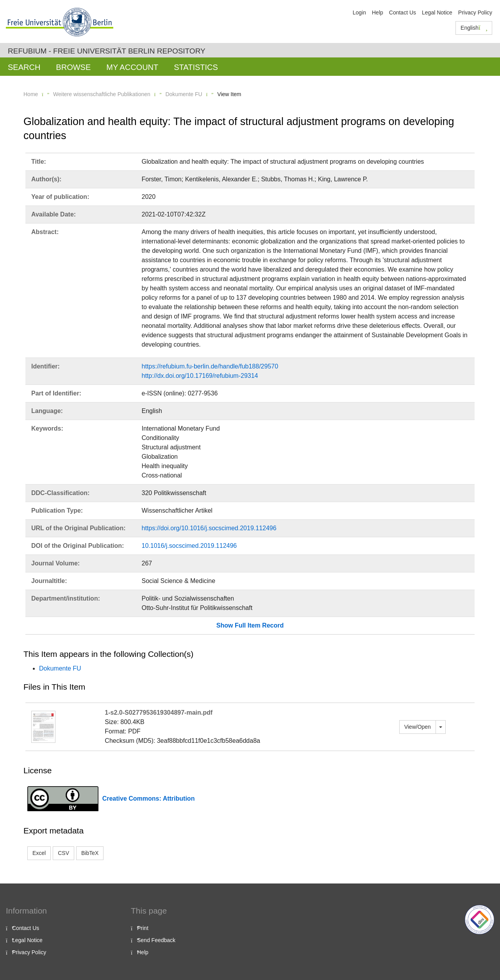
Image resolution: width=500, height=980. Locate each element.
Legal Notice (437, 13)
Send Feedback (156, 940)
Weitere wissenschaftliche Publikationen (102, 94)
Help (378, 13)
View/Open (418, 727)
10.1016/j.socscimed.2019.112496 (189, 546)
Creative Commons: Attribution (149, 798)
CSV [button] (63, 853)
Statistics (196, 67)
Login (359, 13)
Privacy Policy (475, 13)
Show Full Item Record (250, 625)
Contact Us (403, 13)
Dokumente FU (184, 94)
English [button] (474, 28)
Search (24, 67)
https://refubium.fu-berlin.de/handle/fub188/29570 (210, 366)
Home (31, 94)
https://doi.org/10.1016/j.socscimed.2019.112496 (209, 528)
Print (143, 928)
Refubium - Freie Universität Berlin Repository (107, 51)
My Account (132, 67)
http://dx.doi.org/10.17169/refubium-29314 (200, 376)
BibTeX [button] (90, 853)
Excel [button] (39, 853)
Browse (73, 67)
